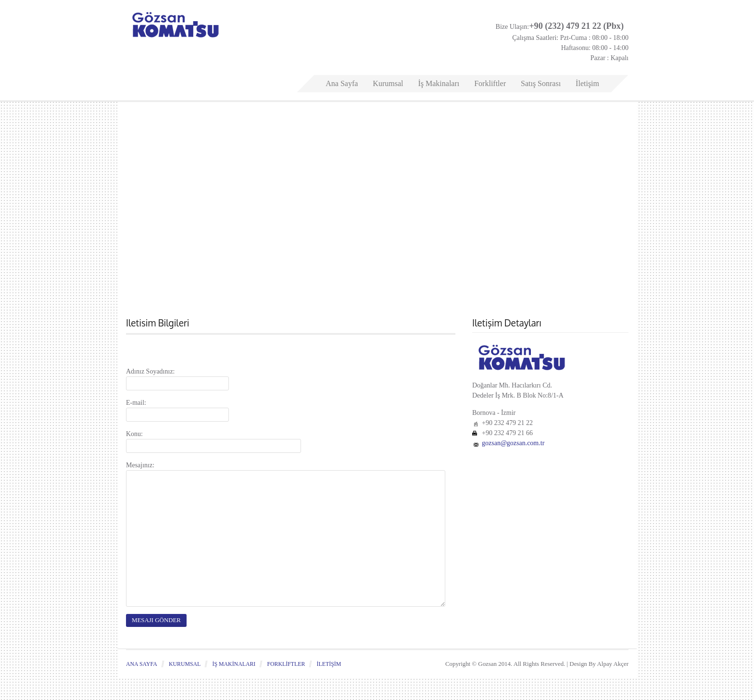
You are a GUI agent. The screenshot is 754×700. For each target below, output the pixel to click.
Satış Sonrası (541, 83)
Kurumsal (388, 83)
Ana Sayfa (342, 83)
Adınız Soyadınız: (151, 371)
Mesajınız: (140, 465)
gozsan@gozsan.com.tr (513, 443)
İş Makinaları (439, 83)
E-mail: (136, 403)
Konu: (134, 434)
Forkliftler (490, 83)
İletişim (587, 83)
